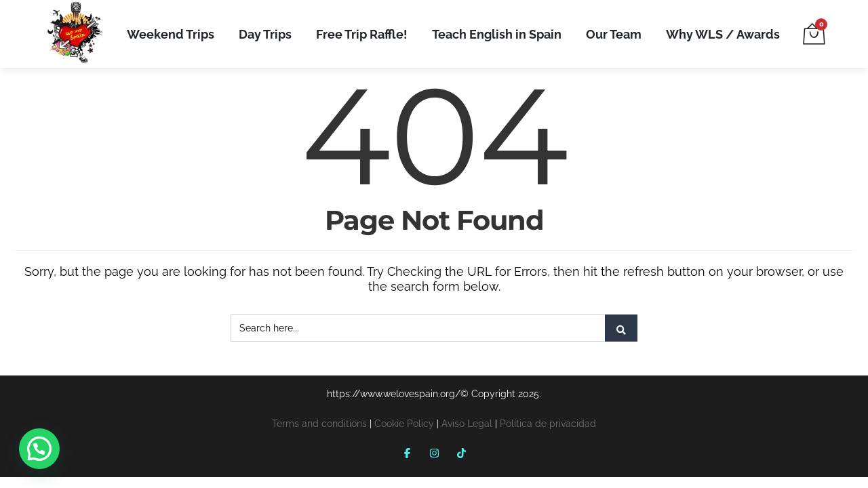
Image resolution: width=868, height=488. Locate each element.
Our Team (614, 34)
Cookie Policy (404, 424)
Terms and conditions (319, 424)
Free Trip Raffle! (362, 34)
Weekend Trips (171, 34)
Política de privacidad (548, 424)
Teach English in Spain (497, 34)
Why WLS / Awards (723, 34)
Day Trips (265, 34)
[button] (39, 449)
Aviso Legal (467, 424)
